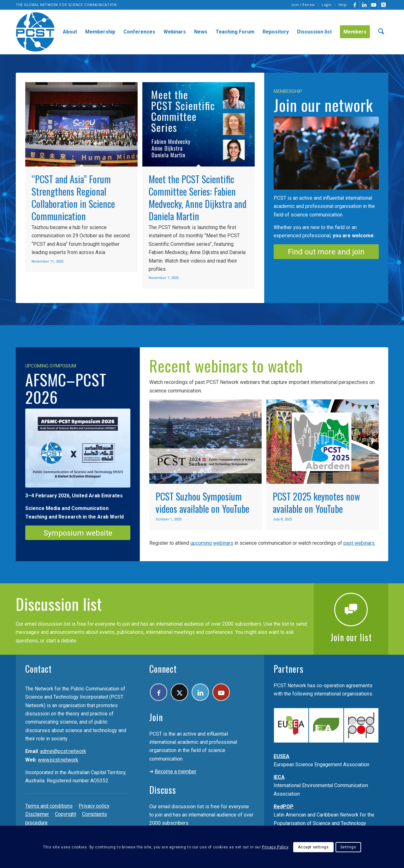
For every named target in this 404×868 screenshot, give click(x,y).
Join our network (323, 105)
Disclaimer (37, 814)
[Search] (381, 32)
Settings (348, 847)
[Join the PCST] (326, 153)
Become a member (175, 771)
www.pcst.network (58, 760)
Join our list (351, 637)
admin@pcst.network (63, 751)
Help (343, 5)
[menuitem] (303, 5)
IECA (279, 777)
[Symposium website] (78, 533)
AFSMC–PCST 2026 (66, 388)
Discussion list (59, 604)
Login (327, 5)
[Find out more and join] (326, 252)
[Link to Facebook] (355, 5)
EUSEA (282, 756)
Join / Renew (303, 5)
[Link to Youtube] (374, 5)
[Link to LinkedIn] (364, 5)
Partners (289, 669)
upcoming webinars (212, 543)
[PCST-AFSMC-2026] (78, 448)
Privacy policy (94, 806)
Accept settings (313, 847)
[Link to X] (383, 5)
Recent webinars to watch (226, 365)
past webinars (359, 543)
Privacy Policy (275, 847)
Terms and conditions (49, 806)
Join (156, 717)
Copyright (65, 814)
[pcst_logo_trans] (35, 32)
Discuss (163, 790)
